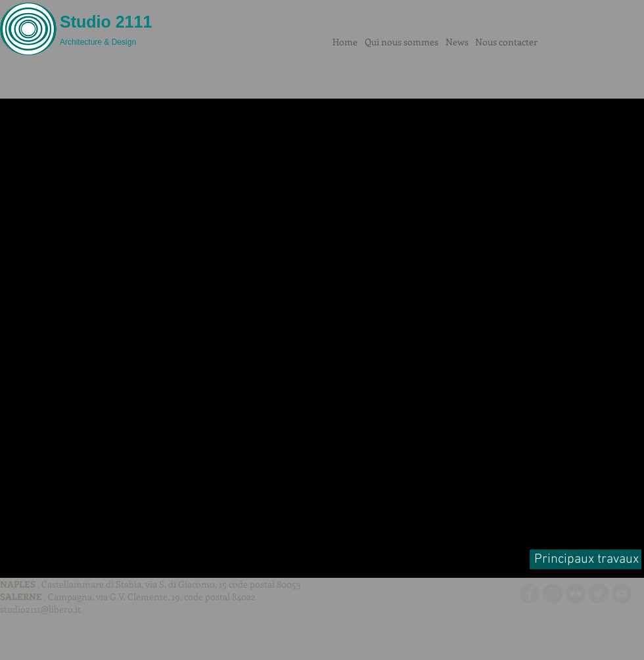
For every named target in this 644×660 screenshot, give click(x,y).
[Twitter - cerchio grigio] (599, 594)
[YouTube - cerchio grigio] (622, 594)
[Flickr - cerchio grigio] (576, 594)
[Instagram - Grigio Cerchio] (553, 594)
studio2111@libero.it (40, 609)
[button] (322, 328)
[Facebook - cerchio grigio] (530, 594)
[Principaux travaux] (586, 559)
